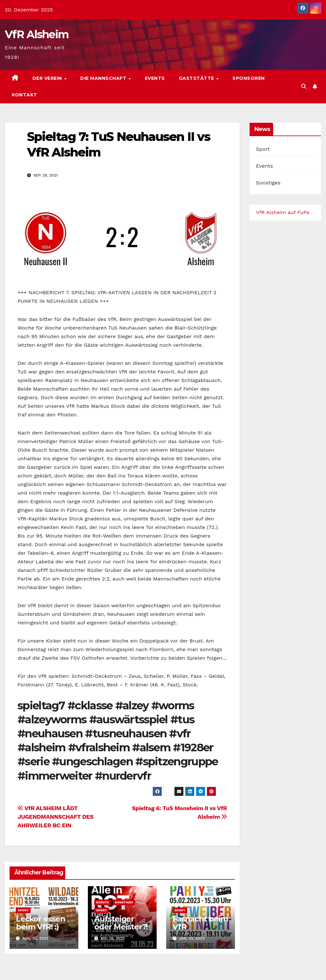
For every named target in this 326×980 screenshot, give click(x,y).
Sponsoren (249, 78)
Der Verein (48, 78)
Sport (23, 910)
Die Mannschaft (104, 78)
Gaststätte (197, 78)
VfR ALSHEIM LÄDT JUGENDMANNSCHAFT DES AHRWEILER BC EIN (56, 817)
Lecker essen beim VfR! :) (41, 923)
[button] (304, 86)
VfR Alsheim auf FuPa (283, 212)
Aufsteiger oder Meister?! (121, 923)
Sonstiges (124, 902)
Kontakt (25, 95)
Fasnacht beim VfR (200, 923)
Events (155, 78)
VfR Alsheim (37, 34)
